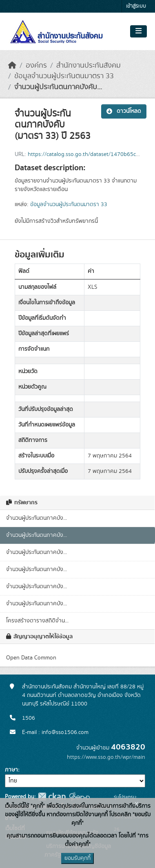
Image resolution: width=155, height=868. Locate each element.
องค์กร (36, 66)
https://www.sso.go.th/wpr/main (106, 757)
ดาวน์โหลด (124, 111)
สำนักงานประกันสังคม (89, 66)
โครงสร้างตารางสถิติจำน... (37, 621)
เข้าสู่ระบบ (136, 6)
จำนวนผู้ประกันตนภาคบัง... (37, 518)
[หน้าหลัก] (12, 66)
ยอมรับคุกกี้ (77, 858)
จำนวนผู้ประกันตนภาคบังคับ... (58, 87)
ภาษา (11, 770)
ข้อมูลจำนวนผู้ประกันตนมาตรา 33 (64, 76)
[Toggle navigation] (138, 31)
